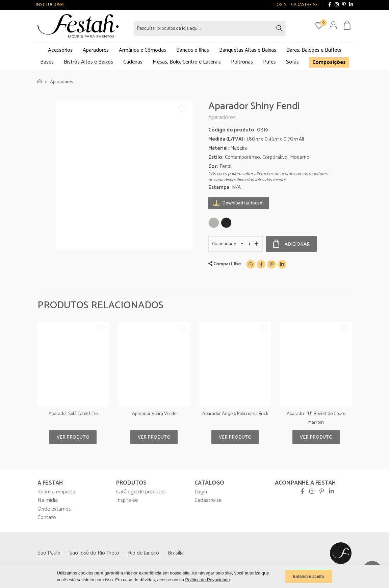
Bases (47, 62)
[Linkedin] (282, 264)
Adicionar (291, 244)
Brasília (176, 553)
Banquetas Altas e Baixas (248, 50)
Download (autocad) (239, 203)
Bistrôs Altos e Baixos (88, 62)
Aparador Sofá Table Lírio (73, 414)
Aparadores (96, 50)
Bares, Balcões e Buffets (314, 50)
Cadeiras (133, 62)
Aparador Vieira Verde (154, 414)
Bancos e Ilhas (193, 50)
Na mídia (48, 500)
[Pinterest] (271, 264)
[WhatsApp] (251, 264)
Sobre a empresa (56, 492)
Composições (329, 62)
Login (201, 492)
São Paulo (49, 553)
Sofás (292, 62)
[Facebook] (261, 264)
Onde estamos (54, 509)
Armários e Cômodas (142, 50)
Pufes (269, 62)
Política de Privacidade (208, 580)
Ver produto (73, 437)
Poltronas (242, 62)
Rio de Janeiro (144, 553)
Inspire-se (127, 500)
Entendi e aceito (308, 577)
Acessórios (60, 50)
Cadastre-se (208, 500)
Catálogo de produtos (141, 492)
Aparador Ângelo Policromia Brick (235, 414)
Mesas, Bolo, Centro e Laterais (187, 62)
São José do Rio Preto (94, 553)
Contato (47, 518)
